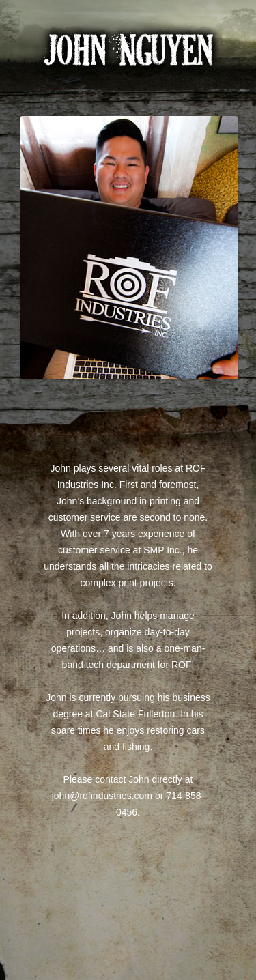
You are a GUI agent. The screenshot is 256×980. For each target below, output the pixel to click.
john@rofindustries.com (102, 796)
